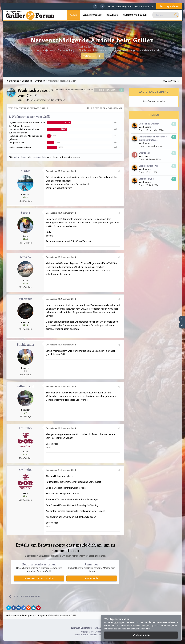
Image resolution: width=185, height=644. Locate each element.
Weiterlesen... (92, 56)
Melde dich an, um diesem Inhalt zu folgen (73, 90)
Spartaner (25, 299)
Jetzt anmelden (92, 578)
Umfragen (60, 100)
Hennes (147, 156)
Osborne (147, 127)
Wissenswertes (92, 15)
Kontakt (98, 628)
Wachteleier (144, 153)
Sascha (25, 213)
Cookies (118, 622)
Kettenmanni (25, 386)
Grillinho (25, 428)
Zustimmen (141, 635)
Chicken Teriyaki (146, 179)
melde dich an (20, 157)
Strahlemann (25, 345)
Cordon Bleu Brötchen (149, 124)
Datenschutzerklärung (81, 628)
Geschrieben (61, 171)
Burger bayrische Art (148, 166)
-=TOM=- (27, 100)
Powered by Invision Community (85, 634)
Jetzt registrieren (169, 6)
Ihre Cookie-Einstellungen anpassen (143, 626)
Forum (73, 15)
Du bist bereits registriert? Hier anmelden (131, 7)
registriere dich (39, 157)
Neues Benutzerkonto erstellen (39, 578)
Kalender (112, 15)
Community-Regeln (135, 15)
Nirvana (25, 257)
